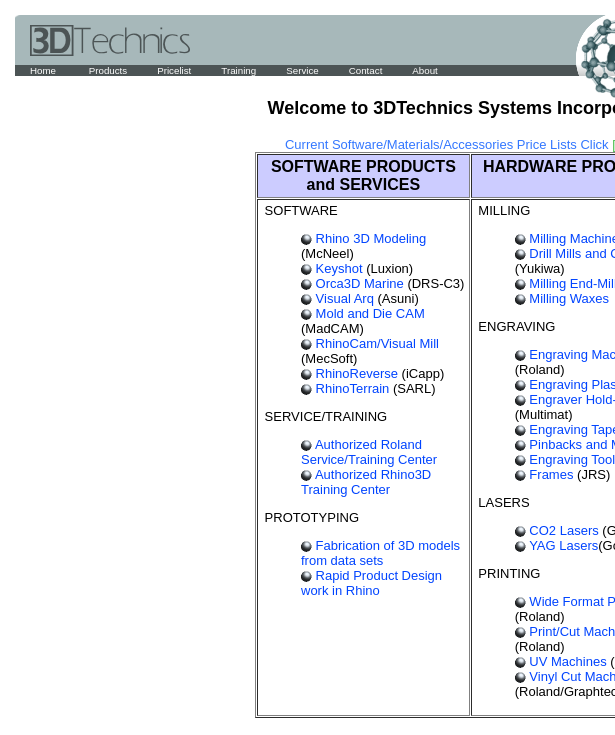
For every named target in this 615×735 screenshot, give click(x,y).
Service (302, 70)
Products (108, 70)
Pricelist (174, 70)
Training (238, 70)
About (424, 70)
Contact (366, 70)
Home (44, 70)
